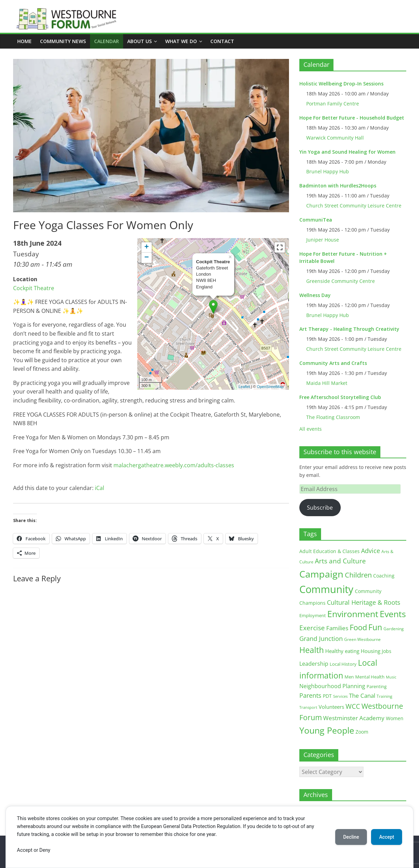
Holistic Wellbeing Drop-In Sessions (341, 84)
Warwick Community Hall (335, 138)
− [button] (146, 258)
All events (311, 429)
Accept (386, 837)
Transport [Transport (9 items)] (308, 707)
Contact (222, 41)
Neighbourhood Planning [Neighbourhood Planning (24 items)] (332, 686)
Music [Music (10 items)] (391, 677)
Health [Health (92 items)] (312, 650)
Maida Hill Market (327, 383)
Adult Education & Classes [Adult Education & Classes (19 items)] (330, 551)
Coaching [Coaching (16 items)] (384, 576)
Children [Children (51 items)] (358, 575)
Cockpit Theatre (34, 288)
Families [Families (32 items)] (337, 628)
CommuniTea (316, 220)
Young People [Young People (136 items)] (327, 730)
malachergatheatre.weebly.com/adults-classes (174, 465)
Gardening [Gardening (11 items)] (394, 629)
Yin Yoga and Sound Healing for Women (347, 152)
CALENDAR (107, 41)
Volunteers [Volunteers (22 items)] (331, 707)
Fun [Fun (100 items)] (375, 627)
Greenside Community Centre (341, 281)
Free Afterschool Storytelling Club (340, 397)
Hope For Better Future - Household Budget (352, 118)
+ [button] (146, 247)
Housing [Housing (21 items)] (371, 651)
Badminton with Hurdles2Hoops (338, 186)
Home (24, 41)
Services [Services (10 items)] (340, 696)
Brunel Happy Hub (328, 171)
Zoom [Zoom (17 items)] (362, 732)
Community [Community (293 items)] (326, 589)
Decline (350, 837)
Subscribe (320, 508)
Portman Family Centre (333, 104)
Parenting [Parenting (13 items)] (377, 687)
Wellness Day (315, 295)
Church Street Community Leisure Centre (354, 206)
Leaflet (244, 387)
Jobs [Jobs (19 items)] (387, 651)
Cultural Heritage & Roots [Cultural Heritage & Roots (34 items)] (364, 602)
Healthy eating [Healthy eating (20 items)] (342, 651)
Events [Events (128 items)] (393, 614)
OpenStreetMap (270, 387)
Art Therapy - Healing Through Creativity (349, 329)
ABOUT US (139, 41)
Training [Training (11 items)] (385, 696)
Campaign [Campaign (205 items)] (321, 574)
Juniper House (323, 240)
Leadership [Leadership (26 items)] (314, 664)
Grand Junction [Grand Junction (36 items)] (321, 639)
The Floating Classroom (333, 417)
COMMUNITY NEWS (63, 41)
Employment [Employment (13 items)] (313, 616)
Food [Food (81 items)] (358, 627)
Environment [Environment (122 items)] (353, 614)
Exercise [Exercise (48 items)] (312, 628)
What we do (181, 41)
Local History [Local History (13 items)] (343, 664)
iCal (99, 488)
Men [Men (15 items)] (349, 677)
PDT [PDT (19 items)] (327, 696)
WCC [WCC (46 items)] (353, 706)
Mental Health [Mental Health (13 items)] (370, 677)
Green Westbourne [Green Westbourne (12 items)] (362, 639)
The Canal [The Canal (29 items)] (362, 696)
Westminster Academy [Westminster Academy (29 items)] (354, 718)
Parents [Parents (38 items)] (310, 695)
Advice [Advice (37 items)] (371, 551)
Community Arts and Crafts (333, 363)
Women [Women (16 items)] (395, 718)
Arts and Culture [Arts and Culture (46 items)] (340, 561)
